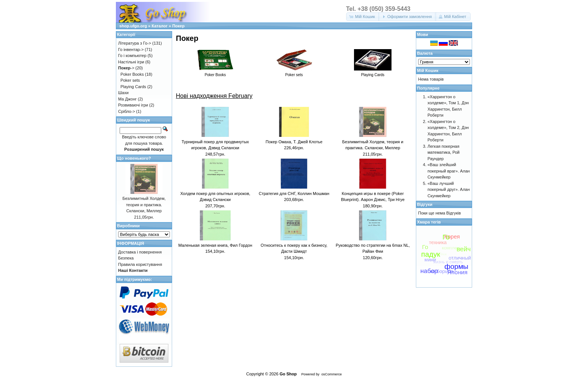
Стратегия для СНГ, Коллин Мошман (294, 193)
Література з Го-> (135, 43)
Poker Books (132, 74)
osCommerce (331, 374)
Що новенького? (134, 158)
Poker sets (130, 80)
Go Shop (288, 374)
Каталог (160, 26)
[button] (363, 17)
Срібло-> (127, 111)
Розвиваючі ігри (133, 105)
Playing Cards (133, 87)
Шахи (123, 93)
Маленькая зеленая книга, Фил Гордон (215, 245)
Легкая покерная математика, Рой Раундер (444, 152)
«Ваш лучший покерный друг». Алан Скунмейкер (449, 190)
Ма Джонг (127, 99)
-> (126, 68)
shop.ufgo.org (133, 26)
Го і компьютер (132, 55)
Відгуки (425, 204)
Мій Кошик (428, 70)
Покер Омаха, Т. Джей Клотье (294, 142)
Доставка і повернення (140, 252)
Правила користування (140, 264)
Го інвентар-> (131, 49)
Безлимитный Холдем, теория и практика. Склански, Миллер (144, 205)
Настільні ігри (131, 62)
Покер (178, 26)
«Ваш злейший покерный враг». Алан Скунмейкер (449, 171)
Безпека (126, 258)
